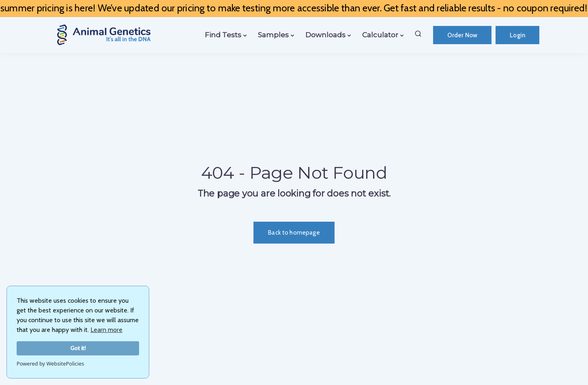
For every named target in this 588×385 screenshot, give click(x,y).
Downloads (325, 35)
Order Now (462, 35)
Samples (273, 35)
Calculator (380, 35)
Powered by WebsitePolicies (50, 364)
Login (517, 35)
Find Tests (223, 35)
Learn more (106, 330)
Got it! (78, 348)
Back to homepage (294, 233)
